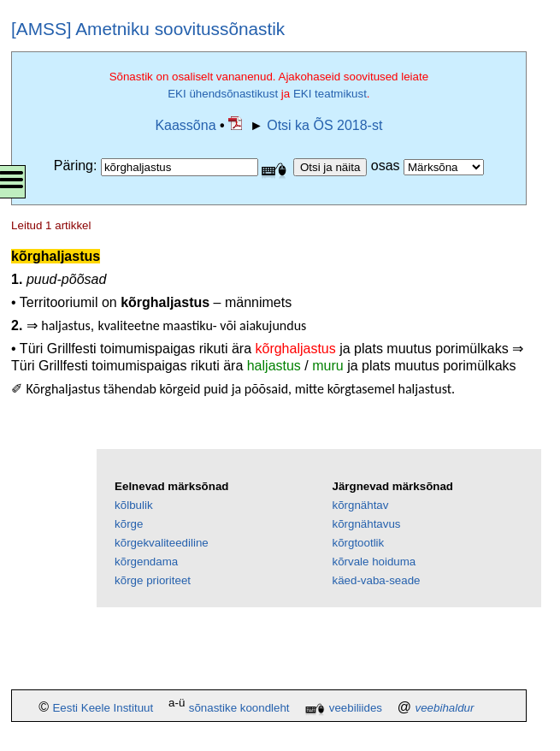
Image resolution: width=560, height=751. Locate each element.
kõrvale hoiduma (374, 562)
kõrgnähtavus (366, 524)
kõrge (129, 524)
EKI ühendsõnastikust (223, 94)
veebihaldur (445, 708)
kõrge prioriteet (153, 580)
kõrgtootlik (358, 543)
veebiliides (356, 708)
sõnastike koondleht (239, 708)
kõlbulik (133, 505)
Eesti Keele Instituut (103, 708)
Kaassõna (185, 125)
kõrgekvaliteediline (162, 543)
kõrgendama (146, 562)
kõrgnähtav (360, 505)
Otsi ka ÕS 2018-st (324, 125)
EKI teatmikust (330, 94)
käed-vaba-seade (376, 580)
